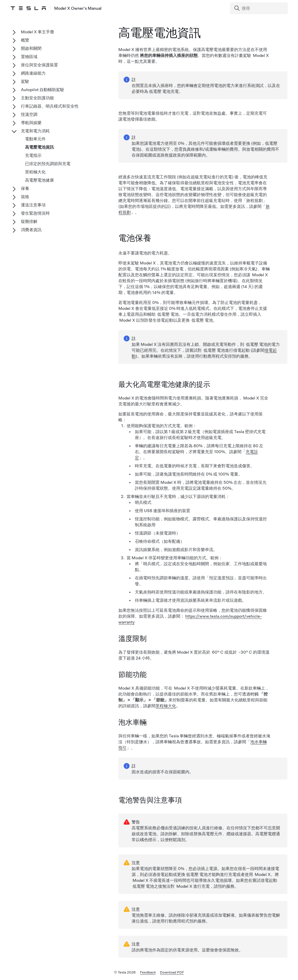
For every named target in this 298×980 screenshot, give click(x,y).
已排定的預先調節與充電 (48, 164)
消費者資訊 (31, 230)
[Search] (259, 8)
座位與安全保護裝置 (39, 65)
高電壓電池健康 (39, 180)
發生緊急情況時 (35, 213)
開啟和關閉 (31, 48)
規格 (25, 197)
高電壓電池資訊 (39, 147)
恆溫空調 (29, 114)
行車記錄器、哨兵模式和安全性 (50, 106)
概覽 (25, 40)
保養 (25, 188)
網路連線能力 (33, 73)
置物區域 (29, 57)
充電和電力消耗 (35, 131)
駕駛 (25, 81)
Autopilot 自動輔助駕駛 (43, 90)
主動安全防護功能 (37, 98)
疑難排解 (29, 221)
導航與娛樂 (31, 123)
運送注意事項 (33, 205)
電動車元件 (35, 139)
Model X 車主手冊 (38, 32)
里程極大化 (166, 706)
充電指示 (33, 155)
